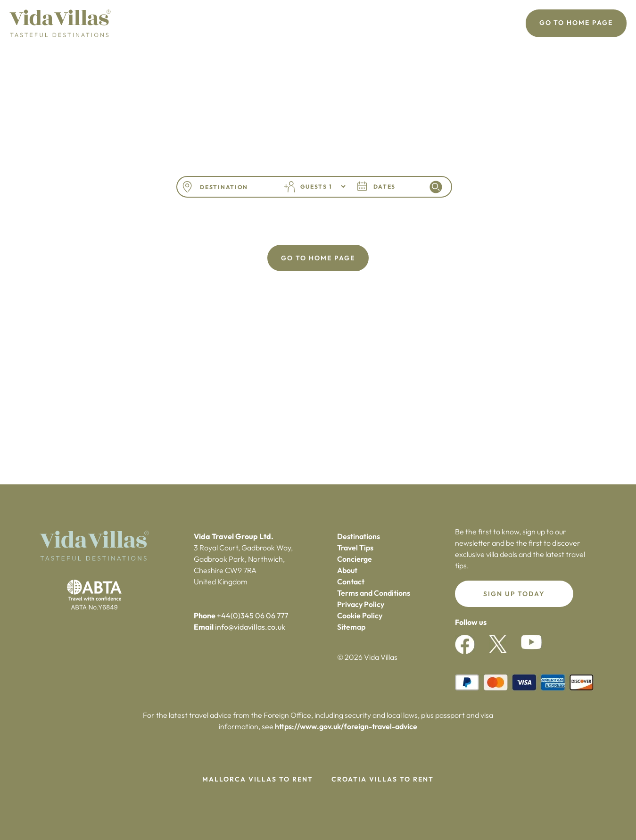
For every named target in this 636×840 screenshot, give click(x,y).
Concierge (355, 559)
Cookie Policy (360, 615)
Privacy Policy (361, 604)
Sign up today (514, 594)
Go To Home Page (576, 23)
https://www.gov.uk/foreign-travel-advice (346, 726)
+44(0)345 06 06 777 (252, 615)
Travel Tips (355, 548)
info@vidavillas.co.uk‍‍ (250, 627)
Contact (351, 582)
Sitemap (351, 627)
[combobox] (235, 187)
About (347, 570)
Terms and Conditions (374, 593)
